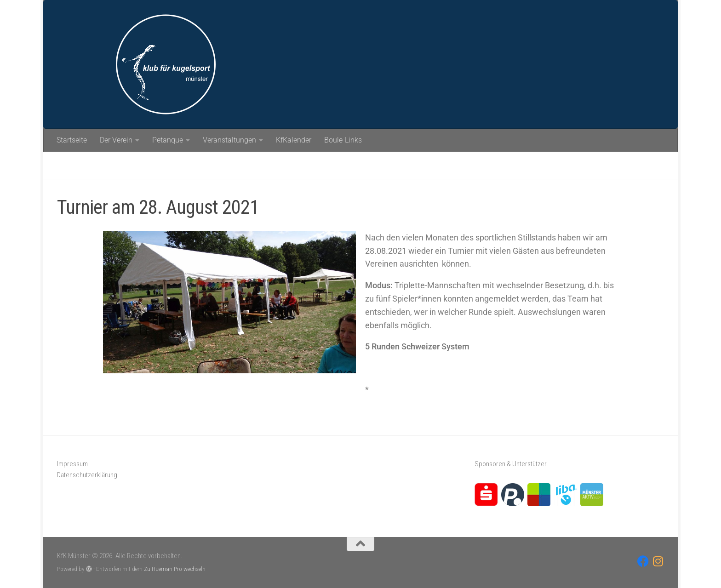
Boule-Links (343, 140)
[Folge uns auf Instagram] (658, 561)
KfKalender (294, 140)
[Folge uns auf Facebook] (643, 561)
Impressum (72, 464)
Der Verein (116, 140)
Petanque (168, 140)
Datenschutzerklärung (87, 475)
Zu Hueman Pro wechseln (175, 569)
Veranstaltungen (229, 140)
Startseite (72, 140)
